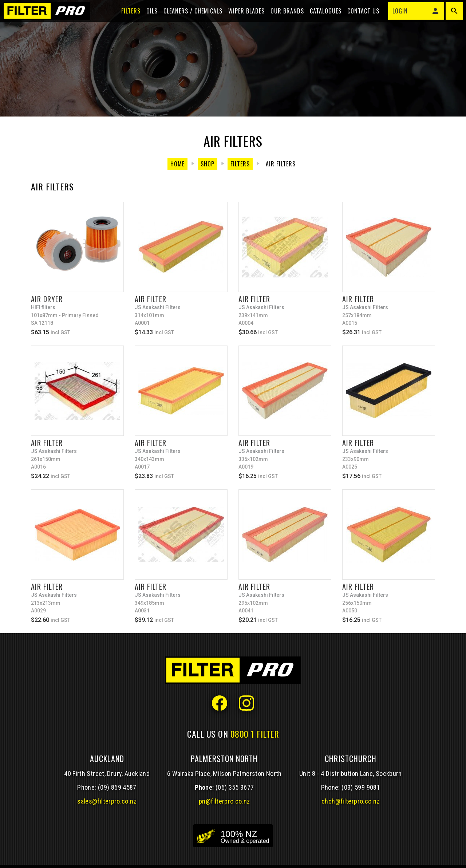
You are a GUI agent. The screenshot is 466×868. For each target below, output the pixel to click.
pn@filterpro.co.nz (224, 801)
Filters (127, 19)
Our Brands (283, 19)
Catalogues (321, 19)
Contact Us (359, 19)
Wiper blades (242, 19)
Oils (148, 19)
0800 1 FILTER (255, 734)
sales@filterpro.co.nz (107, 801)
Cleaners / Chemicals (189, 19)
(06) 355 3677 (235, 787)
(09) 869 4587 (117, 787)
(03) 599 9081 (361, 787)
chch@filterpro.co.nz (350, 801)
